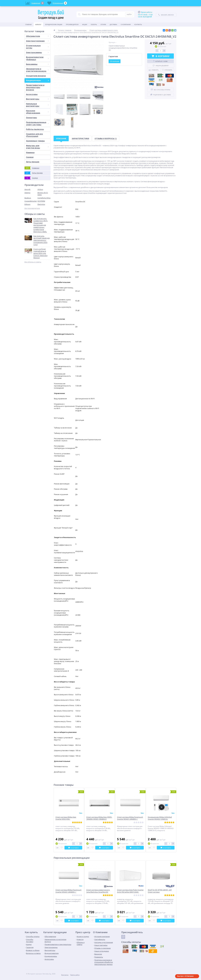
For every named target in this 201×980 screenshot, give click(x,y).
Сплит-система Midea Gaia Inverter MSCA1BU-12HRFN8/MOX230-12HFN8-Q (67, 819)
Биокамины (37, 64)
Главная (28, 24)
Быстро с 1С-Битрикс (185, 976)
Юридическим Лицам (54, 24)
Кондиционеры (37, 80)
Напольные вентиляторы (37, 105)
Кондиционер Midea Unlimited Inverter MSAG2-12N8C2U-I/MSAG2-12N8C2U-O (160, 819)
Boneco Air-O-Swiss (43, 194)
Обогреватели (37, 36)
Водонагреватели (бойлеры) (37, 58)
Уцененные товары (35, 141)
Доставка (113, 24)
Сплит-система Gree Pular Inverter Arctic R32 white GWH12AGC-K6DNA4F (130, 892)
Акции (85, 24)
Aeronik (27, 189)
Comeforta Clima (44, 198)
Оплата (103, 24)
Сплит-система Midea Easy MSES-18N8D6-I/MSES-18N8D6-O (99, 818)
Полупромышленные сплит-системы (37, 123)
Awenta (27, 193)
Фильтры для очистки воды (37, 147)
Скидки (30, 157)
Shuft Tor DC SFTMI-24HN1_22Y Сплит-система (160, 891)
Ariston (40, 189)
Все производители (32, 208)
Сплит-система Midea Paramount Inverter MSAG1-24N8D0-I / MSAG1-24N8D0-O (130, 819)
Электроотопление (37, 41)
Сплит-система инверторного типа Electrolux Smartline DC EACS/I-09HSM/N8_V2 (98, 892)
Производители (72, 24)
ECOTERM (41, 201)
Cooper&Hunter (31, 201)
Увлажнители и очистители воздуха (37, 70)
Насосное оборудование (37, 112)
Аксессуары (32, 94)
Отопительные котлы (37, 47)
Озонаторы (31, 118)
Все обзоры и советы (33, 262)
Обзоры (94, 24)
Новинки (30, 152)
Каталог (38, 24)
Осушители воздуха (36, 76)
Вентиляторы (37, 99)
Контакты (138, 24)
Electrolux (41, 204)
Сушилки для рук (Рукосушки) (34, 135)
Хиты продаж (33, 162)
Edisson (27, 204)
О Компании (126, 24)
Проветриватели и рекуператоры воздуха (35, 87)
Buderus (28, 198)
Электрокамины (37, 52)
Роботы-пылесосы (35, 129)
